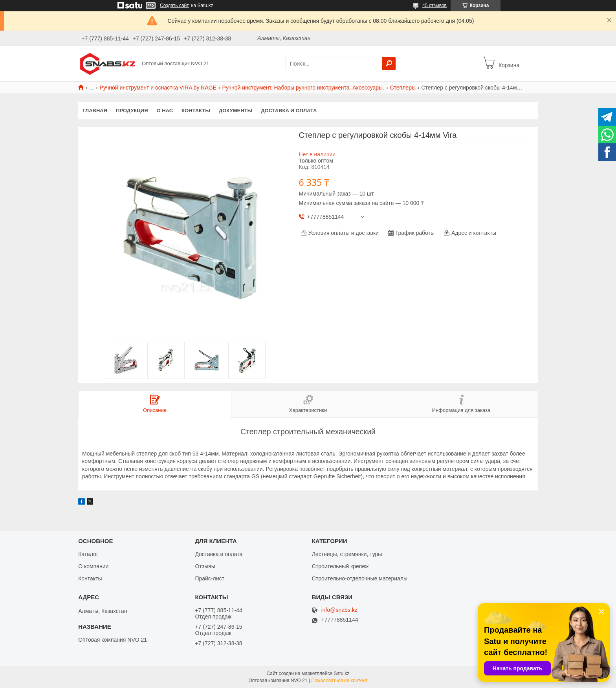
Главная (95, 111)
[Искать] (389, 64)
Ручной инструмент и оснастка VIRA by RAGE (158, 88)
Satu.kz (341, 673)
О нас (165, 111)
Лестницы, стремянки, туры (347, 554)
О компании (93, 566)
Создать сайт (174, 5)
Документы (236, 111)
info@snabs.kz (339, 610)
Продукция (132, 111)
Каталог (88, 554)
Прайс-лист (210, 578)
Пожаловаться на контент (339, 681)
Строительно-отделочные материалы (360, 578)
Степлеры (403, 88)
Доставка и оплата (289, 111)
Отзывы (205, 566)
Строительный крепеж (340, 566)
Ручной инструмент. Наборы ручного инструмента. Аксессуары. (303, 88)
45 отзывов (434, 5)
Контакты (196, 111)
